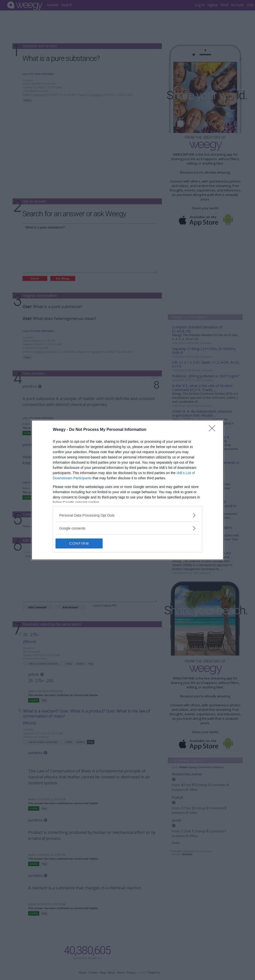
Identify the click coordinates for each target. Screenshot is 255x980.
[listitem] (127, 515)
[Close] (214, 430)
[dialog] (127, 490)
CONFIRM (79, 543)
